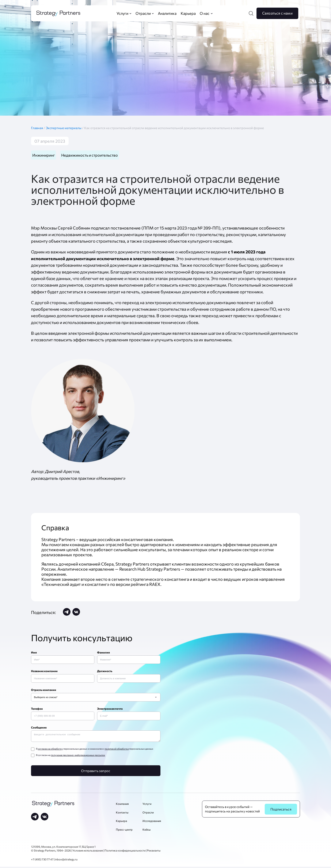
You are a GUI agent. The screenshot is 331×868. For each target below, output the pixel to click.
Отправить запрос (96, 772)
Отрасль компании (44, 690)
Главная (38, 128)
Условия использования (88, 852)
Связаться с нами (277, 13)
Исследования (152, 822)
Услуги (147, 805)
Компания (122, 805)
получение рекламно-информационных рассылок (78, 756)
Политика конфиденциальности (125, 852)
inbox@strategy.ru (66, 861)
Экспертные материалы (64, 128)
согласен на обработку (50, 750)
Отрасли (148, 814)
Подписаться (281, 810)
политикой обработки (117, 750)
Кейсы (147, 831)
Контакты (122, 814)
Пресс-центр (124, 831)
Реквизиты (154, 852)
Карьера (121, 822)
